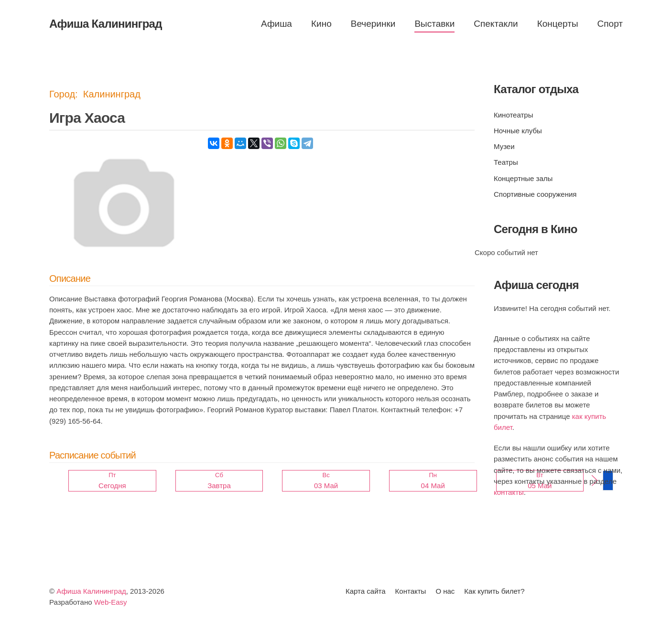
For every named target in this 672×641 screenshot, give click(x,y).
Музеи (504, 146)
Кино (321, 24)
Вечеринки (373, 24)
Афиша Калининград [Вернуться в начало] (106, 24)
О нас (445, 591)
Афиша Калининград (91, 591)
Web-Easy (111, 602)
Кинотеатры (513, 115)
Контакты (411, 591)
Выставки (434, 24)
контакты (509, 492)
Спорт (610, 24)
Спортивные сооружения (535, 194)
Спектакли (496, 24)
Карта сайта (366, 591)
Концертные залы (523, 178)
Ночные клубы (518, 131)
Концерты (558, 24)
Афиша (276, 24)
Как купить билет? (494, 591)
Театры (506, 162)
